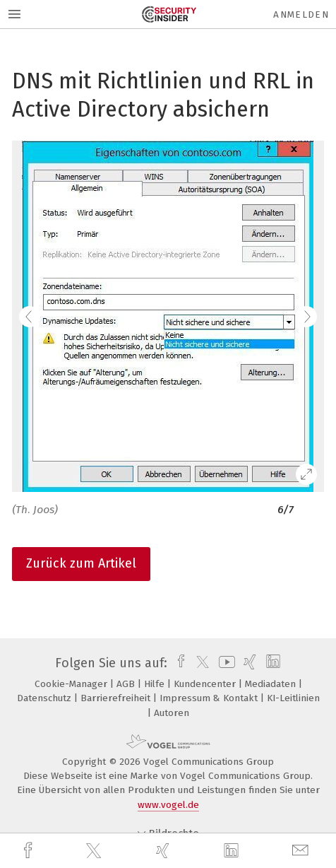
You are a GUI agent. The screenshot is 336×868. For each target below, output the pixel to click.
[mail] (302, 851)
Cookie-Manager (72, 684)
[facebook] (30, 851)
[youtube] (224, 663)
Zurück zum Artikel (81, 563)
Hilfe (156, 684)
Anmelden (301, 14)
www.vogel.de (168, 805)
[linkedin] (233, 851)
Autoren (172, 713)
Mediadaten (272, 684)
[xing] (164, 851)
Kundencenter (206, 684)
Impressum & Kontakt (210, 698)
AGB (127, 684)
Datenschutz (46, 698)
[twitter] (95, 851)
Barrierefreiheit (117, 698)
